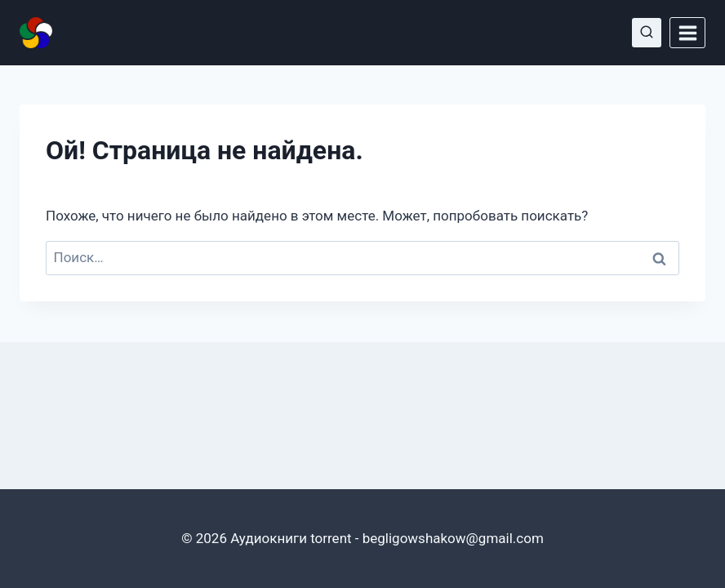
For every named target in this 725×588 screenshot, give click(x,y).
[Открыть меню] (687, 33)
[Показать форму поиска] (647, 33)
